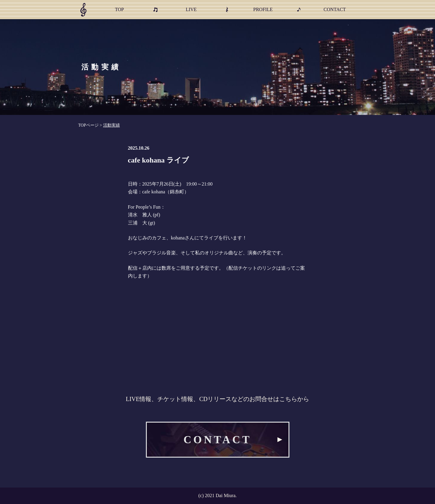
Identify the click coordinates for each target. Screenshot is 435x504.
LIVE (191, 9)
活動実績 (112, 125)
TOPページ (88, 125)
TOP (120, 9)
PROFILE (263, 9)
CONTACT (335, 9)
